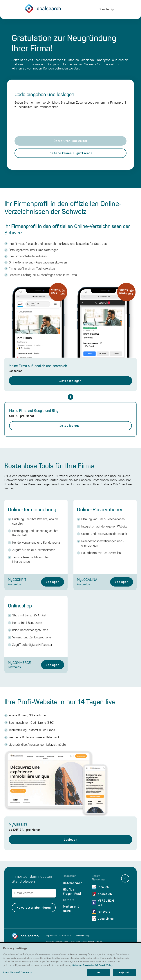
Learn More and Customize (17, 972)
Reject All (124, 972)
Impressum (51, 936)
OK (99, 972)
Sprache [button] (106, 10)
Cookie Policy (82, 936)
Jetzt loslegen (70, 381)
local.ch (100, 887)
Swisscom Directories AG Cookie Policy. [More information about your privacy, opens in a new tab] (93, 965)
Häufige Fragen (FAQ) (72, 892)
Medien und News (71, 909)
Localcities (103, 919)
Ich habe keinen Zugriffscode (70, 153)
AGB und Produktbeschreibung (87, 942)
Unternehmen (73, 883)
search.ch (102, 894)
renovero (101, 912)
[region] (70, 961)
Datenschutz (66, 936)
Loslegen (53, 582)
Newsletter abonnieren (34, 908)
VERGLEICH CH (103, 903)
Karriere (69, 900)
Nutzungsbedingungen (57, 942)
